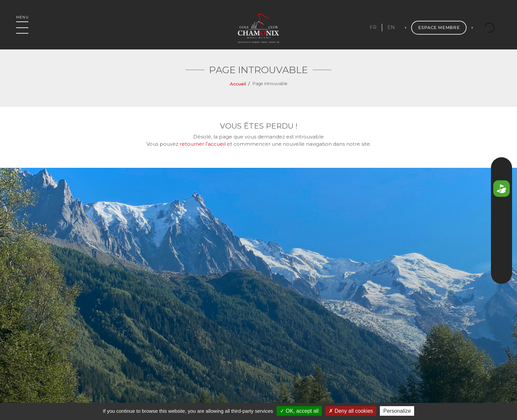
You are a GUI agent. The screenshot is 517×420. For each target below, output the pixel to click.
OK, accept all (299, 411)
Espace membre (439, 28)
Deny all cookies (351, 411)
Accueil (238, 84)
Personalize (397, 411)
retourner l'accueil (203, 144)
